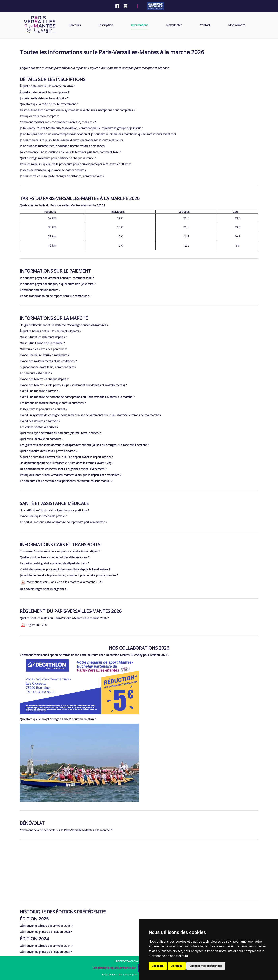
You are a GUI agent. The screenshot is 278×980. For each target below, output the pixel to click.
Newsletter (174, 25)
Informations (140, 25)
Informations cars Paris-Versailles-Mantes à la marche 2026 (61, 582)
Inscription (106, 25)
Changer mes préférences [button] (206, 966)
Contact (205, 25)
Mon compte (237, 25)
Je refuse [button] (177, 966)
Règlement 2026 (33, 625)
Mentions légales (128, 975)
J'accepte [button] (158, 966)
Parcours (75, 25)
